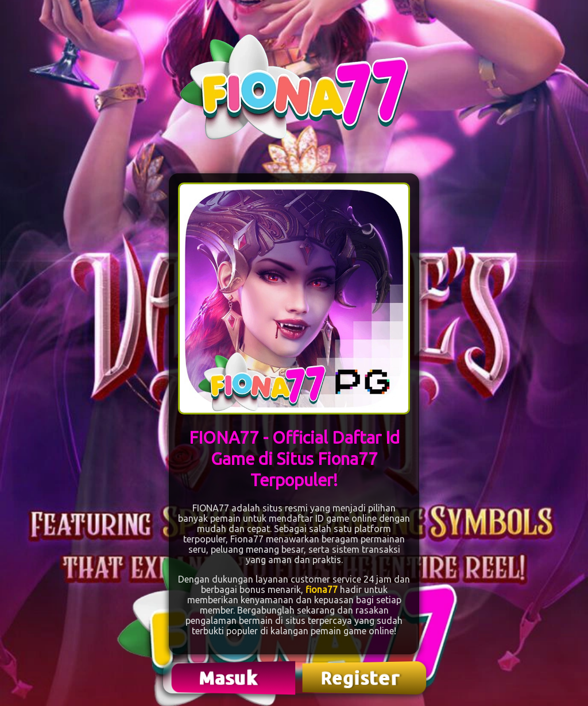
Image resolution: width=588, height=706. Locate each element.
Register (361, 678)
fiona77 (322, 589)
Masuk (230, 678)
